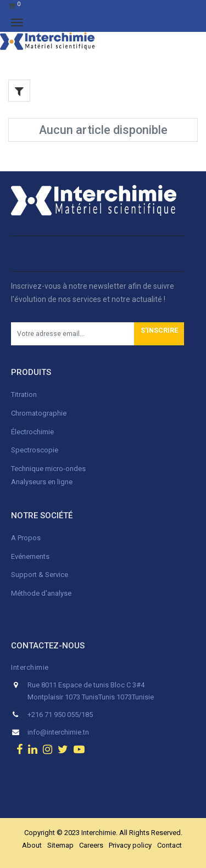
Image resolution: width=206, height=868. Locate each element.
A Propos (27, 538)
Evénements (30, 556)
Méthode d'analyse (41, 593)
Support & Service (40, 575)
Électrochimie (32, 432)
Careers (91, 845)
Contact (169, 845)
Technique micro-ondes (48, 469)
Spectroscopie (35, 450)
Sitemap (60, 845)
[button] (159, 334)
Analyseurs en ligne (42, 482)
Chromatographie (39, 413)
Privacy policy (130, 845)
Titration (24, 394)
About (32, 845)
